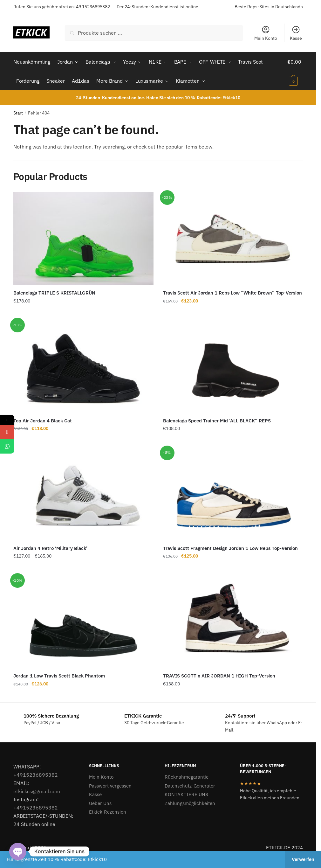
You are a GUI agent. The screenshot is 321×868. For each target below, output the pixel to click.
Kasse (296, 33)
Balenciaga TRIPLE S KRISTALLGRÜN (54, 293)
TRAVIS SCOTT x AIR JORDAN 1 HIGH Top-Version (219, 676)
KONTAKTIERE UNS (186, 794)
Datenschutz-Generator (190, 786)
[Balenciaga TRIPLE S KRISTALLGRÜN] (83, 239)
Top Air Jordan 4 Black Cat (43, 421)
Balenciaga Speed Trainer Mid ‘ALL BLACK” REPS (217, 421)
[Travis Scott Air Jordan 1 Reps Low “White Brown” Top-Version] (233, 239)
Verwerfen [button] (303, 859)
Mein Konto (266, 33)
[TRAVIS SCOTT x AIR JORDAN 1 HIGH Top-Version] (233, 621)
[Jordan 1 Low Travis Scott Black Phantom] (83, 621)
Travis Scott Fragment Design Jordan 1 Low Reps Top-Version (230, 548)
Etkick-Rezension (108, 812)
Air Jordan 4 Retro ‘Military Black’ (50, 548)
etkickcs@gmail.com (37, 791)
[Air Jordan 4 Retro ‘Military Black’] (83, 494)
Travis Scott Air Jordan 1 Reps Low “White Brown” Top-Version (232, 293)
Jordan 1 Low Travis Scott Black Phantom (59, 676)
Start (18, 113)
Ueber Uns (100, 803)
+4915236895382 (36, 775)
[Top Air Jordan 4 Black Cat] (83, 366)
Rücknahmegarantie (187, 777)
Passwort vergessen (110, 786)
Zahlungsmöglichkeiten (190, 803)
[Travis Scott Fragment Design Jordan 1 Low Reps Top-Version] (233, 494)
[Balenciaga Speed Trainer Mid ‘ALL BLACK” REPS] (233, 366)
